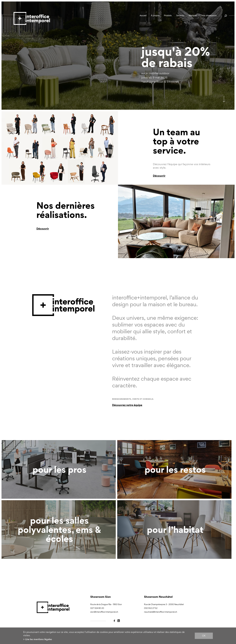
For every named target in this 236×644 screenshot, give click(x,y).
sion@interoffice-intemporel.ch (104, 612)
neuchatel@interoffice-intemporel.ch (161, 612)
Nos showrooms (209, 15)
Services (180, 15)
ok (204, 636)
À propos (155, 15)
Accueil (143, 15)
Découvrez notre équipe (127, 405)
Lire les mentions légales (39, 639)
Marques (193, 15)
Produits (168, 15)
